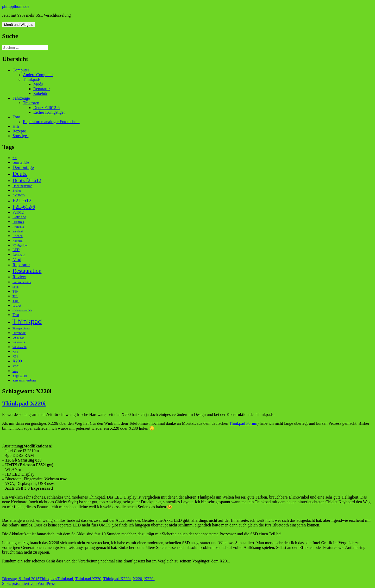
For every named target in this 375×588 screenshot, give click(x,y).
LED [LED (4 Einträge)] (16, 250)
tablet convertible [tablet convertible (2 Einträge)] (22, 310)
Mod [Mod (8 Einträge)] (17, 259)
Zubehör (40, 93)
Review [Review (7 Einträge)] (19, 277)
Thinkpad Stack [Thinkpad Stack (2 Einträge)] (21, 328)
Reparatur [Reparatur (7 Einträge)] (21, 265)
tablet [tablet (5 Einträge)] (17, 305)
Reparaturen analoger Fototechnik (51, 122)
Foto (16, 117)
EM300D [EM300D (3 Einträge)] (18, 195)
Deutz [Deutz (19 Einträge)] (20, 174)
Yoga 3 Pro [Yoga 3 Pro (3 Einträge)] (20, 376)
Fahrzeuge (21, 98)
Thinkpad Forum (243, 423)
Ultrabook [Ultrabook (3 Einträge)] (19, 333)
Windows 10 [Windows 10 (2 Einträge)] (20, 347)
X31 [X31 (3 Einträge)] (15, 352)
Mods (38, 84)
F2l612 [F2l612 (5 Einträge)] (18, 212)
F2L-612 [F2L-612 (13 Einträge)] (22, 201)
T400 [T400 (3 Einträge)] (16, 301)
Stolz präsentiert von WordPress (29, 583)
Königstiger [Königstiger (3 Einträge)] (20, 245)
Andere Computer (38, 75)
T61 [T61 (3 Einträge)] (15, 296)
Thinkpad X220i (24, 403)
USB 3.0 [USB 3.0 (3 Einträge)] (18, 338)
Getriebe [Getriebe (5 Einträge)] (19, 217)
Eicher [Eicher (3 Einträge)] (17, 191)
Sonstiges (20, 136)
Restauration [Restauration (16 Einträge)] (27, 271)
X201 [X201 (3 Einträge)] (16, 366)
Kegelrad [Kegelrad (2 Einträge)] (18, 231)
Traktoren (31, 103)
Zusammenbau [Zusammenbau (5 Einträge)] (24, 380)
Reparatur (42, 89)
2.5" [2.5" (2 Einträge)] (15, 158)
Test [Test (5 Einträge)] (16, 315)
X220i (149, 579)
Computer (21, 70)
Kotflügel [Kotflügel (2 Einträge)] (18, 241)
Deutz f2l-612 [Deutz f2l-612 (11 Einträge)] (27, 180)
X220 (137, 579)
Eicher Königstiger (49, 112)
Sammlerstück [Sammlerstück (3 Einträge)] (22, 282)
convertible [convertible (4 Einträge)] (21, 163)
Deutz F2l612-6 (46, 108)
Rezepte (19, 131)
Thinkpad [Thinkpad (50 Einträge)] (27, 321)
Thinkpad (65, 579)
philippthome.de (16, 6)
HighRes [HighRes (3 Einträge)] (18, 222)
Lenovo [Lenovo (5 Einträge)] (18, 254)
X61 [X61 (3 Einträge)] (15, 356)
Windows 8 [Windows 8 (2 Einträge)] (19, 343)
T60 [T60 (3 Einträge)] (15, 292)
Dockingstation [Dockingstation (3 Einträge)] (22, 186)
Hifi (16, 126)
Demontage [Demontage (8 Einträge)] (23, 167)
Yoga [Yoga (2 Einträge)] (15, 371)
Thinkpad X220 (88, 579)
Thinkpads (32, 79)
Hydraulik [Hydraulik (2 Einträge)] (18, 227)
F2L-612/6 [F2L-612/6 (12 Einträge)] (24, 207)
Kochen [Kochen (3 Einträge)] (18, 236)
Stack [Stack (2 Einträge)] (16, 287)
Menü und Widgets (19, 25)
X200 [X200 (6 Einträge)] (17, 361)
